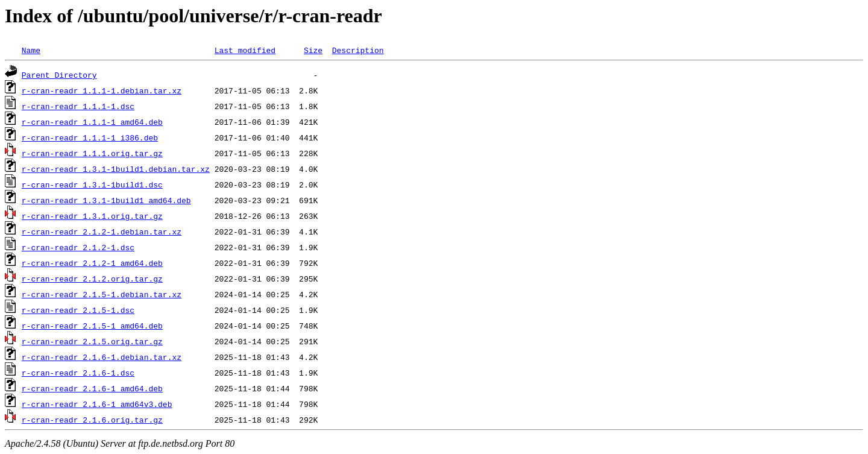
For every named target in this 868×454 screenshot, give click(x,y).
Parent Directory (59, 75)
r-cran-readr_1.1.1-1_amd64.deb (92, 122)
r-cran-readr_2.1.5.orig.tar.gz (92, 341)
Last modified (245, 50)
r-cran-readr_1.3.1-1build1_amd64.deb (106, 200)
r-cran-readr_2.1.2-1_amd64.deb (92, 263)
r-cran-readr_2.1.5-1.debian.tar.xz (102, 294)
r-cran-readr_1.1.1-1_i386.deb (90, 137)
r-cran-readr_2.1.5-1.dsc (78, 310)
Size (313, 50)
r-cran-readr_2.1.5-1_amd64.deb (92, 326)
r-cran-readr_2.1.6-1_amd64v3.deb (97, 404)
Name (31, 50)
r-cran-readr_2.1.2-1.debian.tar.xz (102, 232)
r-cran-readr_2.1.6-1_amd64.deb (92, 388)
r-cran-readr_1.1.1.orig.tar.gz (92, 153)
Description (358, 50)
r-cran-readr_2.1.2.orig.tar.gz (92, 279)
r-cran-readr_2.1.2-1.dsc (78, 247)
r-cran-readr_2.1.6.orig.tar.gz (92, 420)
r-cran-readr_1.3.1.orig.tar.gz (92, 216)
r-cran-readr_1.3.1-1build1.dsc (92, 184)
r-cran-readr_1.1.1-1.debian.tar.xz (102, 90)
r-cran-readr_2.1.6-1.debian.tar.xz (102, 357)
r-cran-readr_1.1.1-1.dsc (78, 106)
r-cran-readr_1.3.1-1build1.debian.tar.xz (116, 169)
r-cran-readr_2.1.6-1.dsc (78, 373)
